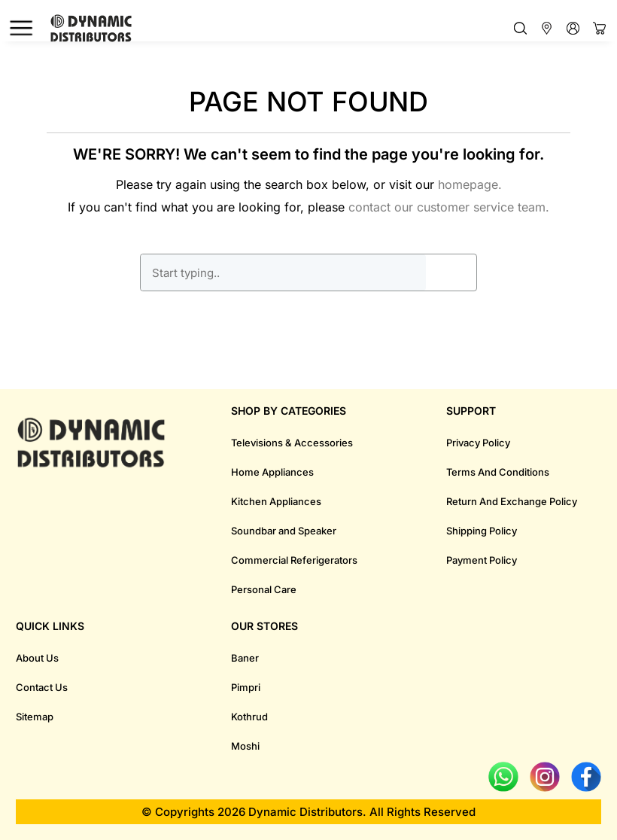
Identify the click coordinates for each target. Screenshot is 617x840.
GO (451, 272)
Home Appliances (272, 472)
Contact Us (42, 687)
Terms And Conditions (498, 472)
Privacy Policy (478, 443)
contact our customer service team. (449, 207)
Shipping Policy (482, 531)
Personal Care (264, 589)
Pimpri (246, 687)
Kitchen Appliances (276, 501)
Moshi (245, 746)
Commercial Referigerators (294, 560)
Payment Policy (482, 560)
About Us (37, 658)
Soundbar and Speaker (284, 531)
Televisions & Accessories (292, 443)
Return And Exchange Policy (512, 501)
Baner (245, 658)
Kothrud (249, 717)
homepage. (470, 184)
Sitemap (35, 717)
